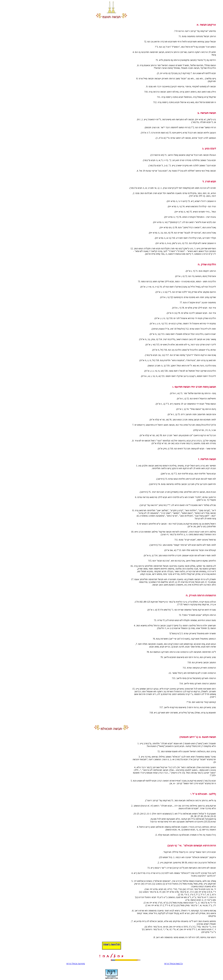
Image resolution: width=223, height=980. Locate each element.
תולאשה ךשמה (112, 944)
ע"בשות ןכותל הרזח (174, 964)
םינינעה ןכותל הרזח (76, 964)
